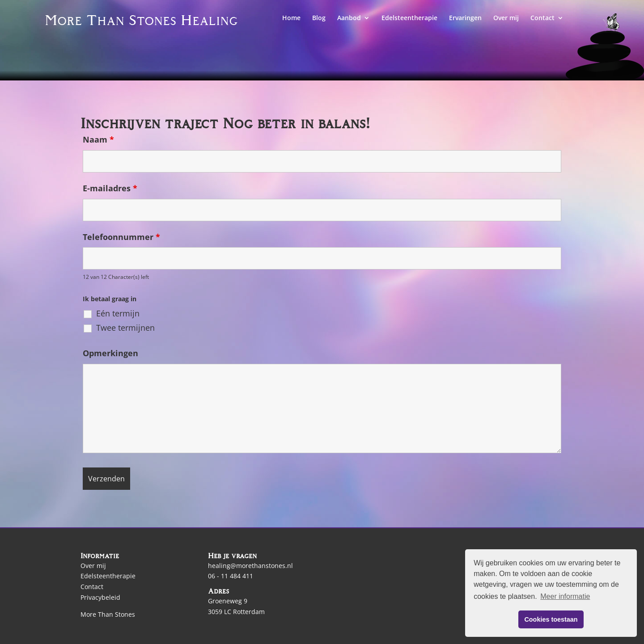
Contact (542, 18)
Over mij (506, 18)
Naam (98, 139)
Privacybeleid (100, 597)
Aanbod (349, 18)
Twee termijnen (125, 328)
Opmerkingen (110, 353)
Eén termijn (118, 313)
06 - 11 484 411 (231, 576)
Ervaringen (465, 18)
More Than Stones (108, 614)
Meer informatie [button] (565, 596)
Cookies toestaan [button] (551, 619)
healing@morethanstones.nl (250, 566)
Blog (319, 18)
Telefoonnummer (121, 237)
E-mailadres (110, 188)
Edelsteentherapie (409, 18)
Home (291, 18)
